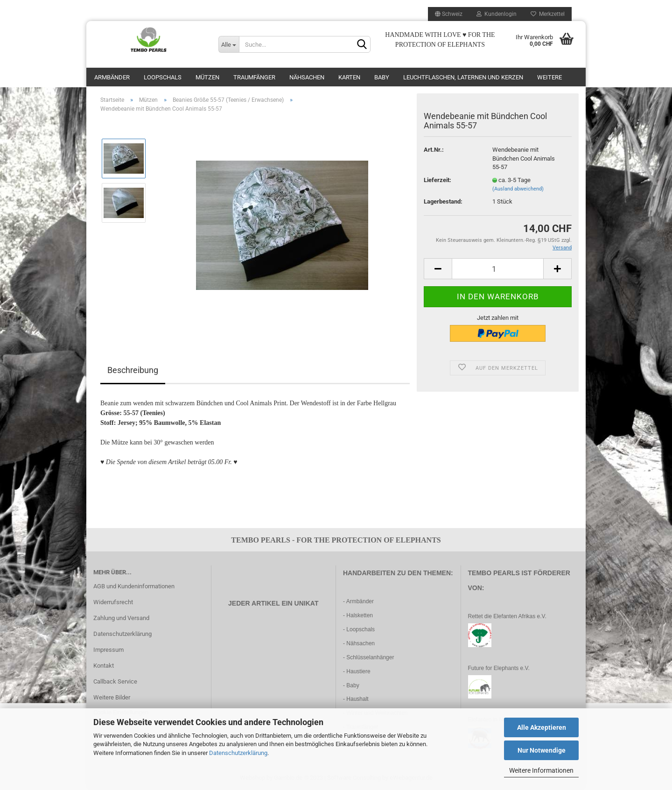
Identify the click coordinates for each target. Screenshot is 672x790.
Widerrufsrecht (113, 602)
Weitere (549, 77)
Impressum (108, 650)
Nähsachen (307, 77)
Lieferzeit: (437, 180)
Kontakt (104, 666)
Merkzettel (548, 14)
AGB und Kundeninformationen (134, 586)
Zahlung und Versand (121, 618)
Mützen (207, 77)
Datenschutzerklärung (238, 753)
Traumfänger (254, 77)
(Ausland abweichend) (518, 189)
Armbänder (112, 77)
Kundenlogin (497, 14)
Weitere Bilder (112, 697)
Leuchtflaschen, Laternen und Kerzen (463, 77)
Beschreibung (133, 370)
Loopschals (163, 77)
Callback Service (115, 681)
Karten (349, 77)
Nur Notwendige (542, 750)
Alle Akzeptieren (542, 727)
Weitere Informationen (541, 770)
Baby (382, 77)
